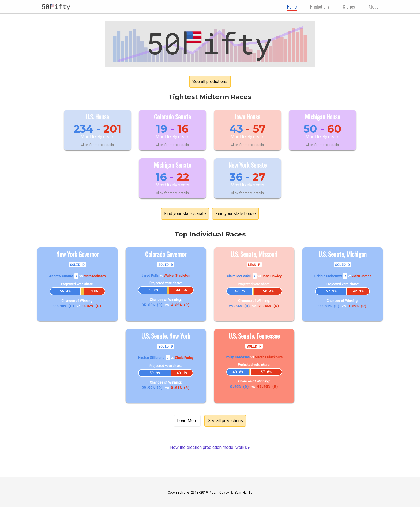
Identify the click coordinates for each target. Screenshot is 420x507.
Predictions (320, 7)
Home (292, 7)
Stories (349, 7)
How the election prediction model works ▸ (210, 447)
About (373, 7)
